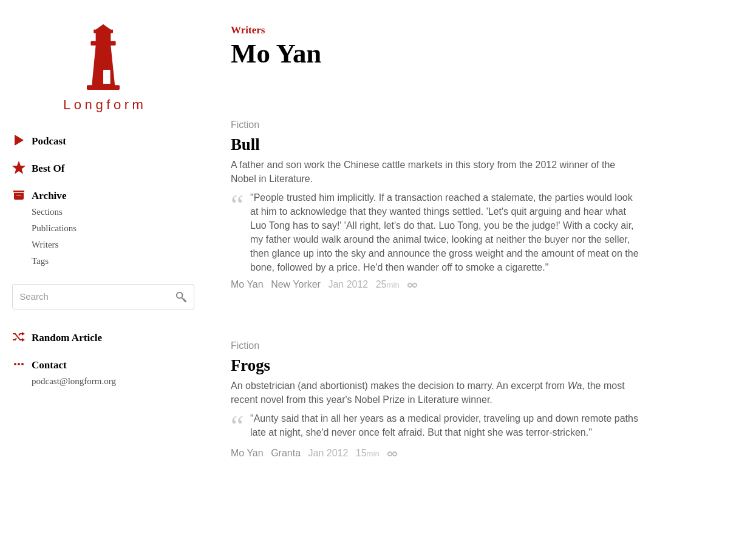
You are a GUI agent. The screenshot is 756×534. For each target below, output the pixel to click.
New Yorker (296, 284)
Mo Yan (247, 284)
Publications (54, 228)
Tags (40, 261)
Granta (286, 453)
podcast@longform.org (74, 381)
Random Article (57, 337)
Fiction (245, 125)
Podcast (39, 140)
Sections (47, 212)
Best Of (38, 167)
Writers (45, 245)
